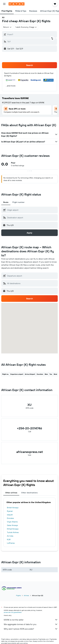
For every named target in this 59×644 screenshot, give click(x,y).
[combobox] (8, 27)
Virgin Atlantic (12, 522)
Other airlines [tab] (11, 493)
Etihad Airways (13, 529)
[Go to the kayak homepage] (17, 4)
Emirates (10, 518)
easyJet (10, 515)
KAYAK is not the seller (31, 620)
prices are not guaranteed (13, 612)
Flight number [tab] (18, 202)
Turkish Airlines (13, 532)
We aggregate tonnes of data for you (31, 624)
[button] (4, 4)
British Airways (13, 508)
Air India (10, 536)
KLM (9, 539)
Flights (18, 595)
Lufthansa (11, 543)
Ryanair (10, 511)
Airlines (26, 595)
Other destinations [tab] (29, 493)
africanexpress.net (30, 452)
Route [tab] (6, 202)
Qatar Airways (12, 525)
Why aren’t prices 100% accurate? (31, 629)
